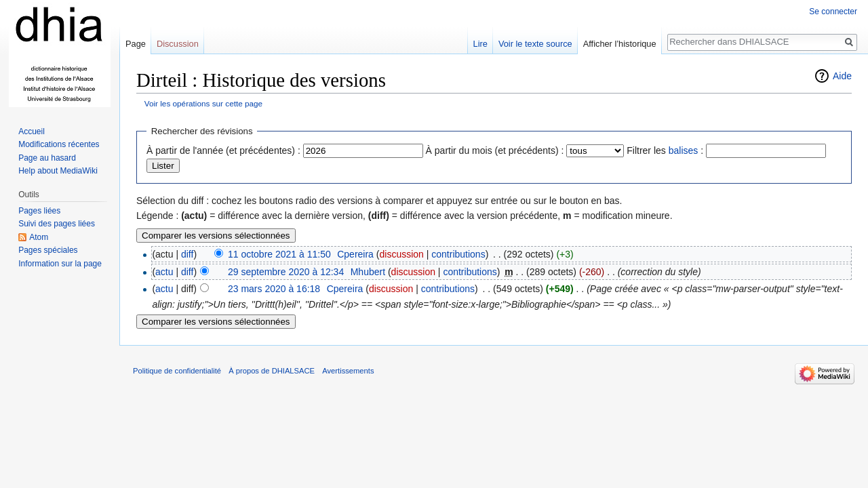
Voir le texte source (535, 44)
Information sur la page (60, 264)
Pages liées (39, 211)
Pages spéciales (48, 250)
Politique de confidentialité (177, 371)
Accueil (32, 131)
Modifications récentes (59, 144)
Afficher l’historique (620, 44)
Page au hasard (47, 158)
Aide (842, 76)
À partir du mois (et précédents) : (495, 150)
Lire (480, 44)
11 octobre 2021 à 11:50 (279, 254)
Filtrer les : (665, 150)
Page (136, 44)
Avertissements (348, 371)
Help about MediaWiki (58, 171)
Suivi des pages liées (57, 224)
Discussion (178, 44)
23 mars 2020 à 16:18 (274, 289)
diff (187, 254)
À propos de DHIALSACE (272, 371)
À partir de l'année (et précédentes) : (223, 150)
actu (164, 272)
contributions (458, 254)
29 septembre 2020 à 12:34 (286, 272)
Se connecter (833, 12)
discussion (401, 254)
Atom (39, 237)
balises (684, 150)
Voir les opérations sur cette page (203, 103)
